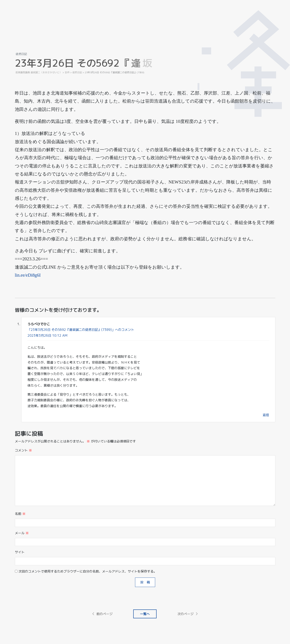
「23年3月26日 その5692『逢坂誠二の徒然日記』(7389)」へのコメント (81, 330)
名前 (20, 514)
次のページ (188, 614)
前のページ (102, 614)
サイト (20, 552)
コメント (23, 450)
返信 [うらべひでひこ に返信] (266, 415)
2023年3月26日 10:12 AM (47, 335)
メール (22, 533)
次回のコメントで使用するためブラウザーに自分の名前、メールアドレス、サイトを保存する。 (88, 571)
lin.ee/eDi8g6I (28, 275)
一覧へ (145, 614)
